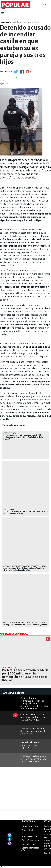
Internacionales (36, 840)
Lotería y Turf (25, 849)
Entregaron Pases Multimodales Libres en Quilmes (25, 625)
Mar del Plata (10, 433)
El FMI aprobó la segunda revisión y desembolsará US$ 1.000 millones (33, 759)
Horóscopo (34, 848)
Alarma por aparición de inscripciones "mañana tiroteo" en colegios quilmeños (24, 569)
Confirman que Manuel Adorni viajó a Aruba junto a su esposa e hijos (34, 717)
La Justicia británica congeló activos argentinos (30, 745)
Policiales (26, 836)
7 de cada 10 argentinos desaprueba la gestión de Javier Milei (33, 731)
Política (33, 830)
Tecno (32, 844)
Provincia (34, 826)
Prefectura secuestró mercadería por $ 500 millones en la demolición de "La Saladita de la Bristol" (23, 437)
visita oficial (9, 510)
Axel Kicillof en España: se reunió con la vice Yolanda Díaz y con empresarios (26, 512)
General (25, 844)
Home (25, 826)
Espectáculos (28, 840)
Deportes (34, 836)
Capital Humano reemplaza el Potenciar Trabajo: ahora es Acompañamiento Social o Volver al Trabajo (34, 703)
